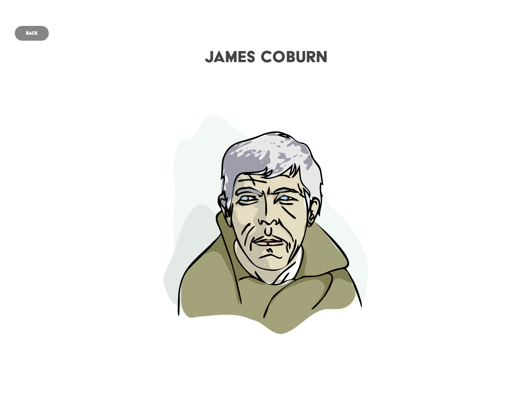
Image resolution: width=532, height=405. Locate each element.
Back (32, 33)
